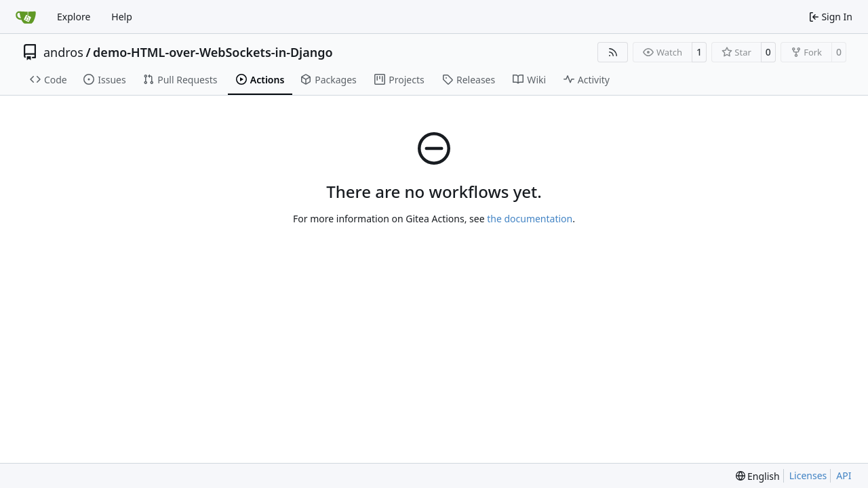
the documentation (530, 219)
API (844, 475)
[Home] (26, 17)
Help (122, 17)
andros (63, 52)
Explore (74, 17)
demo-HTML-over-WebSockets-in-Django (213, 52)
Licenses (808, 475)
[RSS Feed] (613, 52)
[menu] (758, 476)
